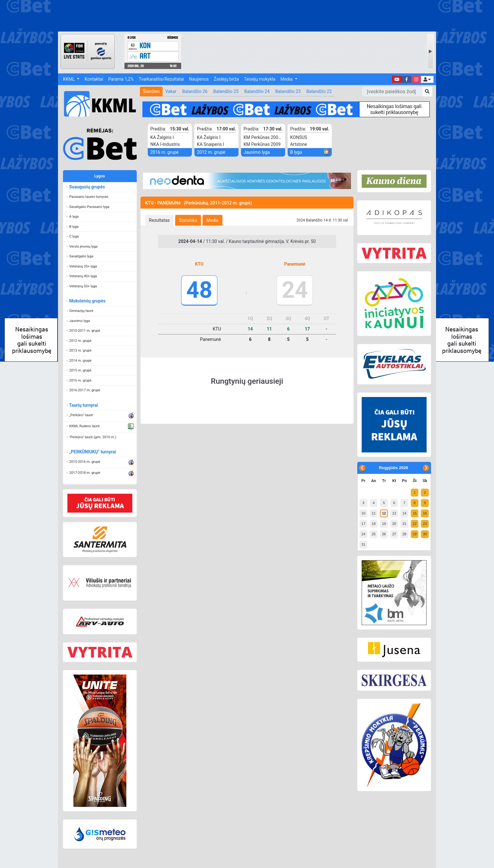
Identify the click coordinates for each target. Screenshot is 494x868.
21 (404, 524)
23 (425, 524)
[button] (427, 79)
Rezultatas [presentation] (159, 220)
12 (384, 513)
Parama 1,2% (121, 79)
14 (404, 513)
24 (363, 534)
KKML (69, 79)
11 (374, 513)
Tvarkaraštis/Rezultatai (161, 79)
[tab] (159, 220)
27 (394, 534)
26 (384, 534)
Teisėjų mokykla (260, 79)
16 (425, 513)
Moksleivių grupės (87, 301)
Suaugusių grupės (87, 187)
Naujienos (199, 79)
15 (415, 513)
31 (363, 544)
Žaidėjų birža (226, 79)
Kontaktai (94, 79)
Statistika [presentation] (188, 220)
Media (287, 79)
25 (374, 534)
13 (394, 513)
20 (394, 524)
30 (425, 534)
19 (384, 524)
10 (363, 513)
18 (374, 524)
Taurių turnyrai (84, 405)
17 (363, 524)
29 (415, 534)
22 (415, 524)
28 (404, 534)
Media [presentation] (213, 220)
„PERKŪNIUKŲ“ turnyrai (93, 452)
